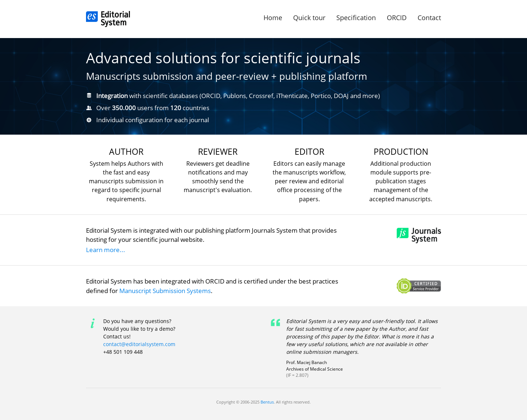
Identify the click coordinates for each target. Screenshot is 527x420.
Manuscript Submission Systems (165, 291)
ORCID (397, 18)
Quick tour (309, 18)
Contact (429, 18)
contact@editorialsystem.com (139, 344)
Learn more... (106, 250)
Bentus (267, 402)
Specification (356, 18)
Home (273, 18)
